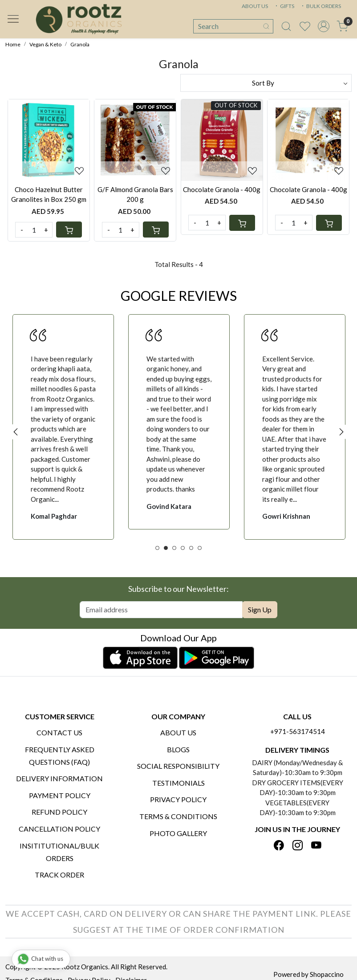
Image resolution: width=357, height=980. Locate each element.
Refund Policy (59, 812)
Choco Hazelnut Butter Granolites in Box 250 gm (49, 195)
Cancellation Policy (59, 829)
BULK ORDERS (320, 6)
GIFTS (284, 6)
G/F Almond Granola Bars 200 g (135, 195)
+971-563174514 (298, 731)
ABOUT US (255, 6)
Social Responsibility (178, 766)
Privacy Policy (178, 799)
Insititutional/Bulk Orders (59, 852)
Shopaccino (327, 974)
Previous (16, 432)
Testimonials (178, 783)
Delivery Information (59, 778)
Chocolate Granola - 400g (222, 189)
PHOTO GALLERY (178, 833)
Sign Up (260, 609)
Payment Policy (60, 795)
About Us (178, 732)
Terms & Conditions (178, 816)
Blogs (178, 749)
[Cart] (69, 230)
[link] (286, 26)
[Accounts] (324, 26)
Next (341, 432)
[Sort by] (266, 83)
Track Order (59, 875)
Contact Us (59, 732)
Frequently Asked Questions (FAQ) (60, 756)
